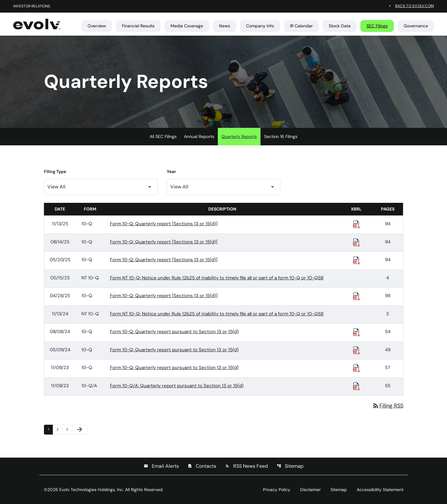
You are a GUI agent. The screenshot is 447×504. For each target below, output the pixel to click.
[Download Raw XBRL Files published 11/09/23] (356, 368)
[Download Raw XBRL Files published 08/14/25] (356, 242)
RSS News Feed (247, 466)
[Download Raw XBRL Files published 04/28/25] (356, 296)
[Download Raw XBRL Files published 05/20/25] (356, 260)
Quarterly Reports (239, 136)
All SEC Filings (163, 136)
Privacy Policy (277, 490)
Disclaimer (310, 490)
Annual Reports (199, 136)
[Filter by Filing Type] (101, 187)
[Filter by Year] (224, 187)
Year (171, 171)
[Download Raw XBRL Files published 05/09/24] (356, 350)
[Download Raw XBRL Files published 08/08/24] (356, 332)
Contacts (202, 466)
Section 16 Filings (281, 136)
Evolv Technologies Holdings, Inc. (92, 490)
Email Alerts (161, 466)
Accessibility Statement (380, 490)
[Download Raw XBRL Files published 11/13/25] (356, 224)
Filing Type (55, 171)
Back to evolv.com (414, 6)
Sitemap (290, 466)
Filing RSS (388, 406)
